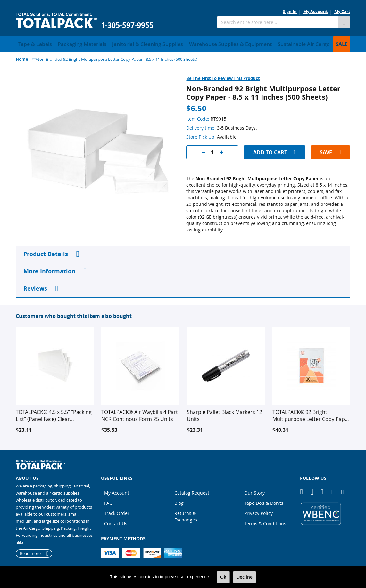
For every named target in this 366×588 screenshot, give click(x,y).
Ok (223, 577)
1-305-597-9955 (127, 25)
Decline (245, 577)
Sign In (290, 12)
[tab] (183, 253)
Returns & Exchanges (186, 515)
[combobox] (278, 22)
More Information (49, 269)
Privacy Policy (258, 511)
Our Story (254, 491)
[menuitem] (32, 43)
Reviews (35, 287)
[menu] (183, 43)
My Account (316, 12)
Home (22, 57)
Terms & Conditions (265, 522)
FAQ (108, 501)
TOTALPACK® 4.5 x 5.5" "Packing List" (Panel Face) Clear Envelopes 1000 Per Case (54, 414)
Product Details (46, 252)
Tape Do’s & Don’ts (264, 501)
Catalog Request (192, 491)
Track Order (117, 511)
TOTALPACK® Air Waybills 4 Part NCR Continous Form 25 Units (140, 414)
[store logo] (56, 21)
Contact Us (116, 522)
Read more (30, 552)
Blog (179, 501)
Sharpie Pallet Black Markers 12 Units (225, 414)
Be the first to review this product (223, 77)
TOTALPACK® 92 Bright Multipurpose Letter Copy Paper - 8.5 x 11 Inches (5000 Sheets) (311, 414)
